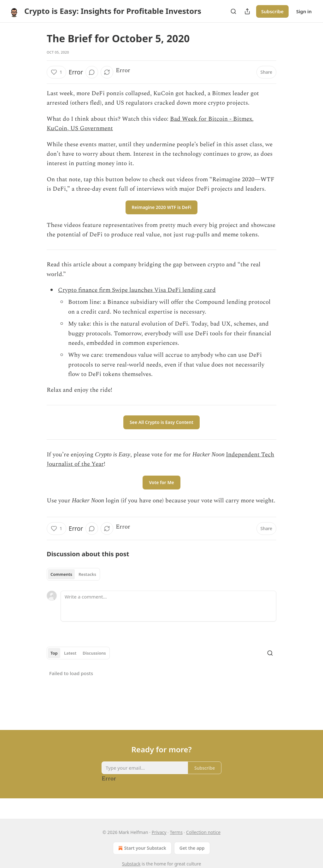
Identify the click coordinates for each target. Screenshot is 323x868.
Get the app (192, 848)
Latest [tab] (70, 653)
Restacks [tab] (87, 574)
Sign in (304, 11)
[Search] (233, 11)
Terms (176, 832)
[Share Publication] (247, 11)
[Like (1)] (56, 72)
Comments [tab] (61, 574)
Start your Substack (141, 848)
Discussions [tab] (94, 653)
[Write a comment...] (168, 606)
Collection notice (203, 832)
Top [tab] (54, 653)
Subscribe (272, 11)
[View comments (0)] (92, 72)
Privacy (159, 832)
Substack (131, 864)
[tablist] (73, 574)
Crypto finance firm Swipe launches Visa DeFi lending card (137, 290)
